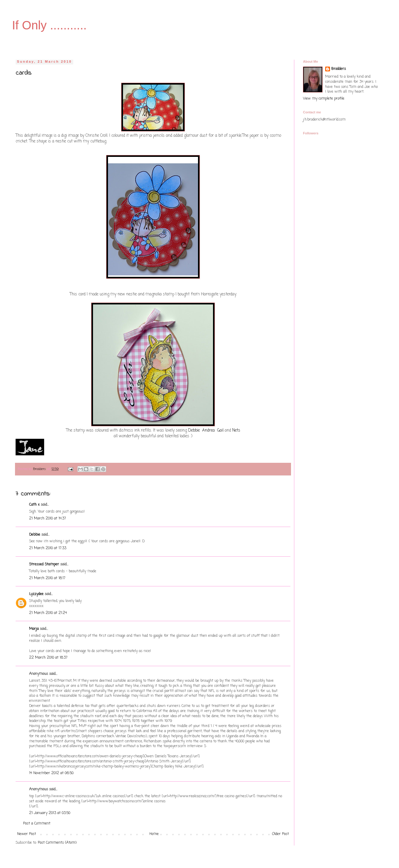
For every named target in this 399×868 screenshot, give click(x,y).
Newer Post (27, 834)
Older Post (280, 834)
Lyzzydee (36, 594)
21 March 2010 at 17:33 (48, 548)
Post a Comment (37, 824)
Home (154, 834)
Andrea (208, 430)
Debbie (194, 430)
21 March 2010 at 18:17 (47, 578)
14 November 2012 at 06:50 (51, 773)
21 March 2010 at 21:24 (48, 613)
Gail (220, 430)
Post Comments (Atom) (57, 843)
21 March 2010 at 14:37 (48, 519)
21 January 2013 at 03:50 (50, 813)
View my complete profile (324, 99)
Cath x (34, 505)
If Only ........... (49, 25)
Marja (34, 629)
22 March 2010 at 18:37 (48, 658)
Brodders (339, 69)
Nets (236, 430)
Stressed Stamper (44, 564)
